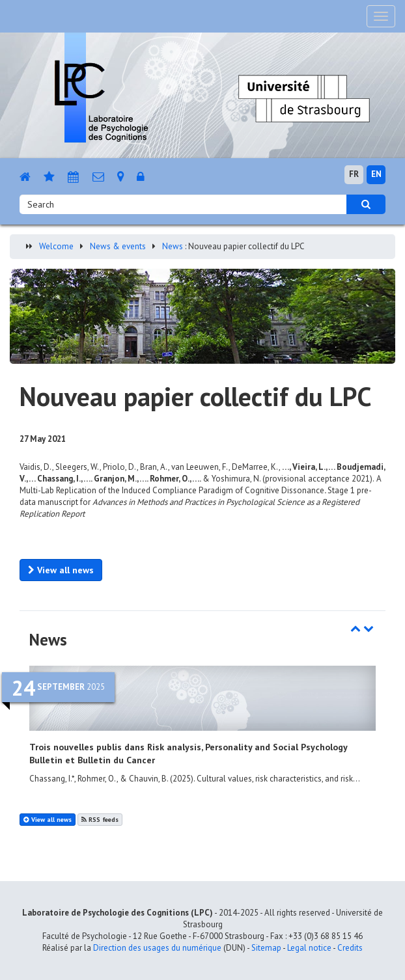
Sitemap (266, 948)
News (173, 246)
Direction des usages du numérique (157, 948)
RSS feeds (100, 820)
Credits (350, 948)
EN (376, 174)
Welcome (56, 246)
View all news (61, 570)
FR (354, 174)
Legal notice (309, 948)
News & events (118, 246)
